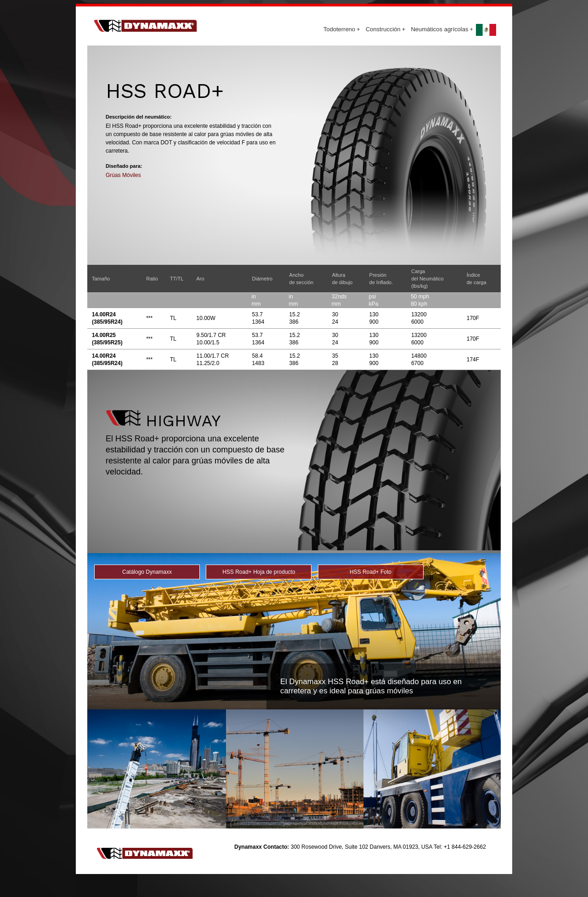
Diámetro (263, 279)
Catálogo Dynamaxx (147, 572)
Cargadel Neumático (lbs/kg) (427, 279)
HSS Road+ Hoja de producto (259, 572)
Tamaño (101, 279)
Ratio (152, 279)
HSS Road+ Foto (370, 572)
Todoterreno (342, 29)
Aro (200, 279)
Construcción (385, 29)
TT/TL (177, 279)
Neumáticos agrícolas (442, 29)
